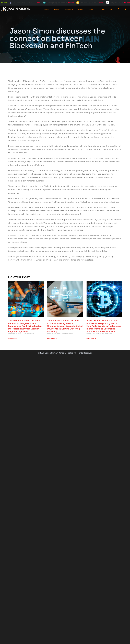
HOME (47, 9)
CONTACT (102, 9)
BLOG (91, 9)
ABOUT (57, 9)
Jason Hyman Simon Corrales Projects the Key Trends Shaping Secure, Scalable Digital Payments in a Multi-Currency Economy (65, 326)
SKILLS (80, 9)
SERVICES (69, 9)
